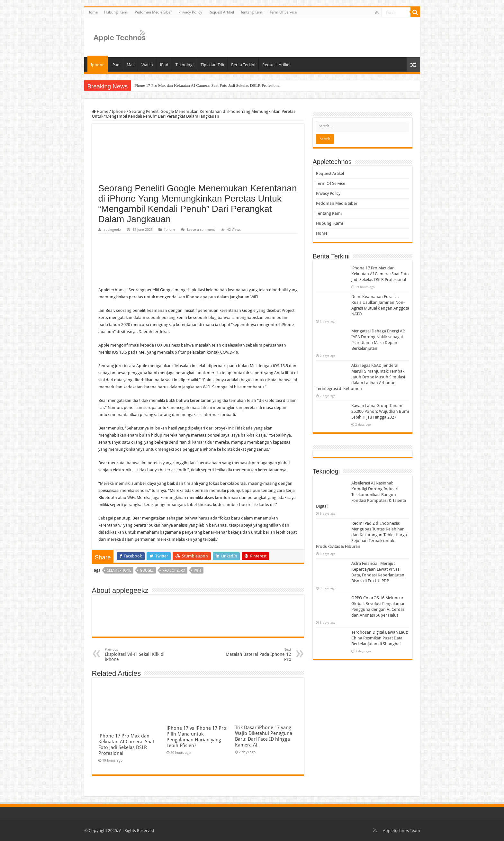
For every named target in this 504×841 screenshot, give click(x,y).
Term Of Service (283, 12)
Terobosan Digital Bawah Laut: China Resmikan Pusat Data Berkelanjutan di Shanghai (380, 638)
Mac (130, 65)
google (147, 570)
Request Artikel (221, 12)
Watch (147, 65)
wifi (198, 570)
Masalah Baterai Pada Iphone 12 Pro (258, 655)
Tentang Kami (252, 12)
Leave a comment (201, 230)
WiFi (254, 297)
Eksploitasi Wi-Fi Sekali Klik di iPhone (138, 655)
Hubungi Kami (116, 12)
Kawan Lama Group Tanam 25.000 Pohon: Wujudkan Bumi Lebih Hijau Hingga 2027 (380, 411)
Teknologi (184, 65)
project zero (174, 570)
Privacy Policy (190, 12)
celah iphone (119, 570)
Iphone (98, 65)
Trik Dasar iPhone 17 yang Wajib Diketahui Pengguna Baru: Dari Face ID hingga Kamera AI (264, 737)
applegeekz (112, 230)
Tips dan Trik (212, 65)
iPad (116, 65)
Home (93, 12)
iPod (164, 65)
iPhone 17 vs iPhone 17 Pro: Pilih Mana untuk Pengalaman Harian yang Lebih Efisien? (197, 737)
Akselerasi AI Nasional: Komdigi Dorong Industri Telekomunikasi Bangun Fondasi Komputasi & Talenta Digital (361, 495)
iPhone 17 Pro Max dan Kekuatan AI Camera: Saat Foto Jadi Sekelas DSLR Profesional (207, 85)
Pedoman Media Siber (153, 12)
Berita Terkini (243, 65)
